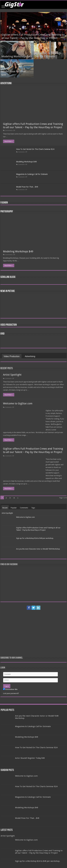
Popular (14, 508)
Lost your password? (11, 693)
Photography (7, 212)
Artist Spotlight (12, 375)
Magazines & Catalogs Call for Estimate (32, 174)
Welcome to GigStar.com (18, 403)
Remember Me (10, 689)
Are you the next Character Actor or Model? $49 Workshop (38, 549)
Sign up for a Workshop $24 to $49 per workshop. (35, 538)
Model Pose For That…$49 (27, 187)
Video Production (9, 325)
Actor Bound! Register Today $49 (30, 758)
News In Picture (8, 291)
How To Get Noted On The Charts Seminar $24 (35, 149)
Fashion (4, 203)
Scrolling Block (8, 277)
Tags (33, 508)
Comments (24, 508)
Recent (5, 508)
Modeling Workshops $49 (17, 56)
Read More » (9, 141)
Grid (2, 334)
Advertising (6, 83)
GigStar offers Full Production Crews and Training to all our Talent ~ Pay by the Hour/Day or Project (39, 852)
